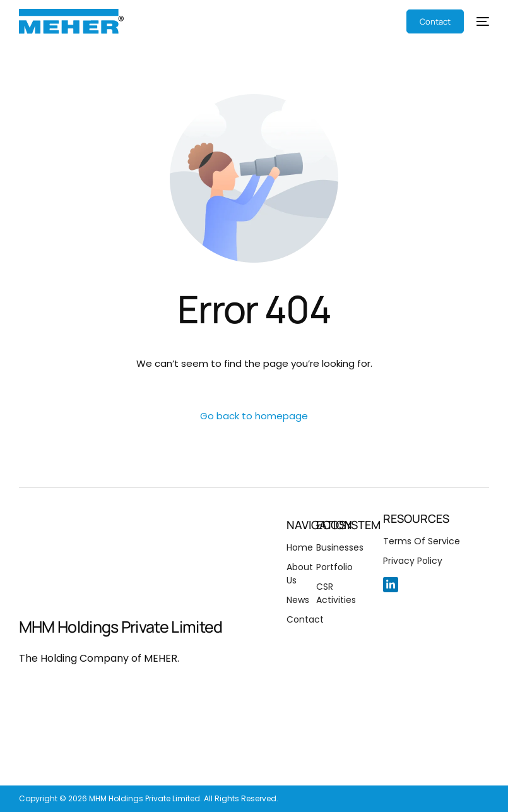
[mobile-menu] (476, 21)
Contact (305, 619)
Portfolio (334, 567)
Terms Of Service (422, 541)
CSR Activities (336, 593)
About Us (300, 574)
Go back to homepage (254, 416)
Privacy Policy (413, 561)
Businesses (340, 547)
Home (300, 547)
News (298, 600)
